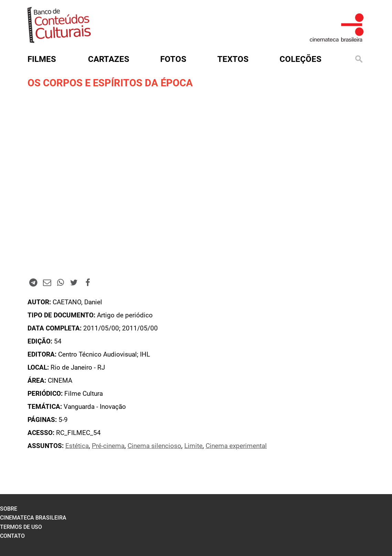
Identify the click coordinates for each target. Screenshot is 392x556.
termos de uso (21, 527)
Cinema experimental (236, 446)
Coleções (301, 59)
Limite (193, 446)
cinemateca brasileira (33, 518)
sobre (9, 509)
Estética (77, 446)
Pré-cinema (108, 446)
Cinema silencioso (154, 446)
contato (12, 536)
